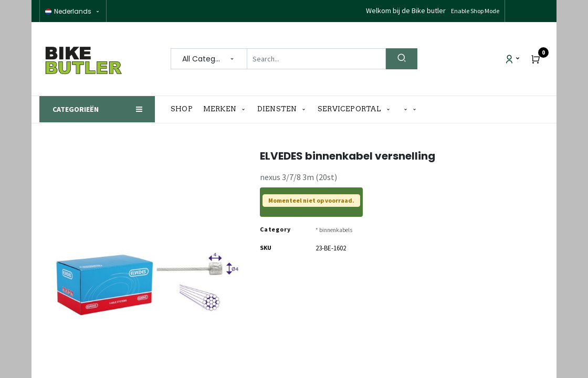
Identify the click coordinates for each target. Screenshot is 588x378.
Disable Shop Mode (474, 11)
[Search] (402, 59)
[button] (410, 109)
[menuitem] (184, 109)
